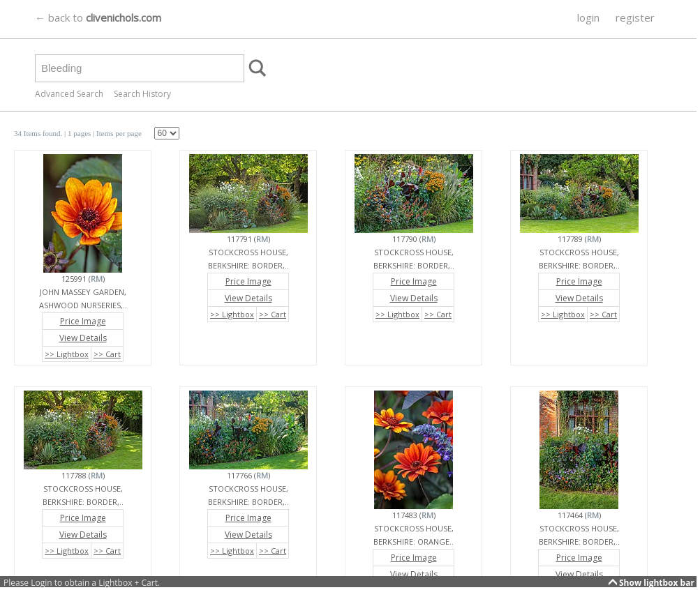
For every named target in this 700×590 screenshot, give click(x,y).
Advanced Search (69, 94)
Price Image (83, 321)
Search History (142, 94)
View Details (83, 338)
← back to (98, 17)
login (588, 17)
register (635, 17)
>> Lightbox (67, 354)
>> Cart (107, 354)
